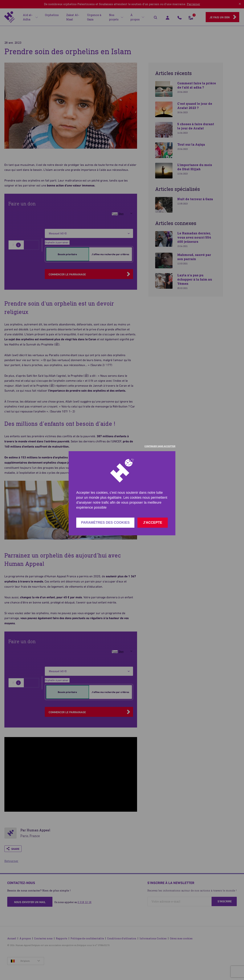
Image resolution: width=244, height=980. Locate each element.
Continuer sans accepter (160, 446)
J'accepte (152, 523)
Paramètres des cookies (105, 523)
